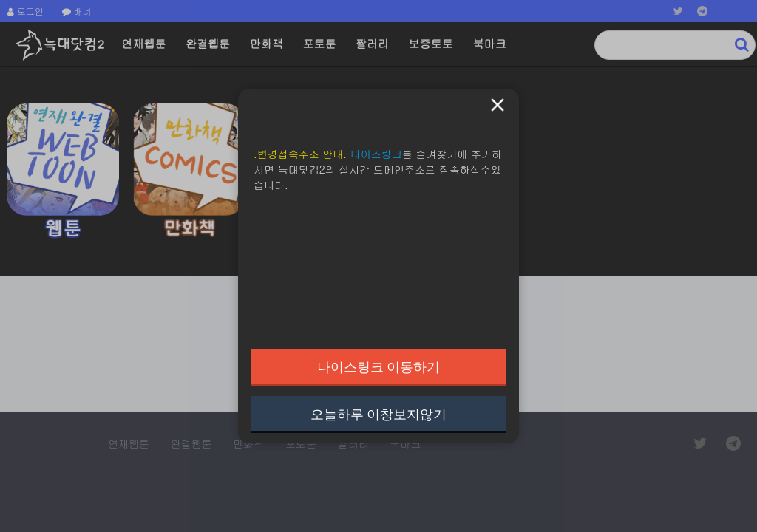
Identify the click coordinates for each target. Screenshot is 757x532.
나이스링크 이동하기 (379, 366)
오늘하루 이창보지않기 (379, 414)
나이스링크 (376, 154)
